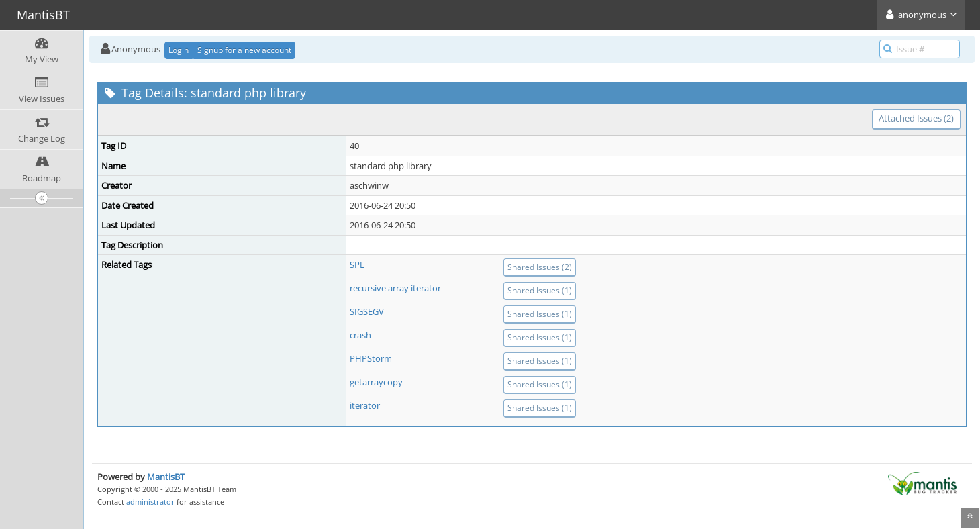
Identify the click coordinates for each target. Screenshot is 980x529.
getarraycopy (376, 382)
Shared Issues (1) (540, 290)
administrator (150, 502)
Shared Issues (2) (540, 267)
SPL (357, 264)
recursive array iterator (395, 288)
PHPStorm (371, 358)
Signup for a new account (244, 50)
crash (360, 335)
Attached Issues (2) (916, 118)
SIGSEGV (367, 311)
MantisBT (166, 477)
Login (179, 50)
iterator (365, 405)
